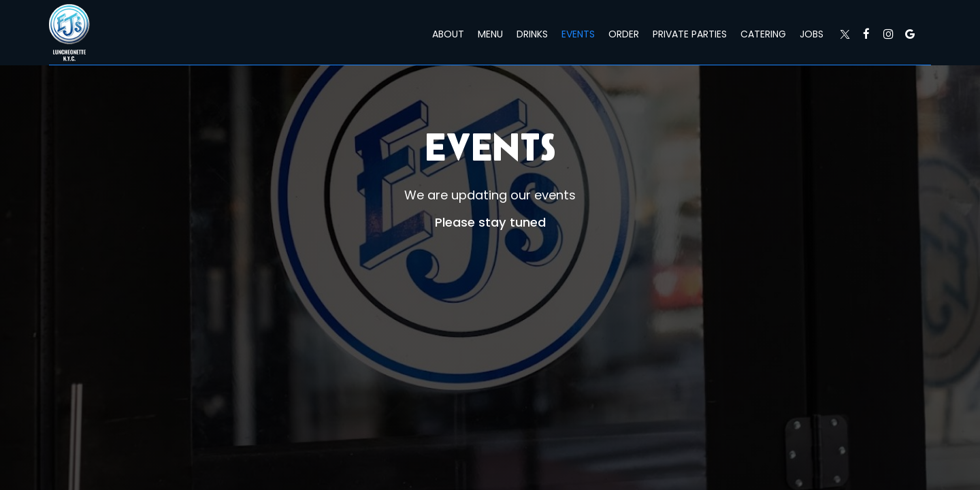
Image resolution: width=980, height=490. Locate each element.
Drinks (532, 34)
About (448, 34)
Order (624, 34)
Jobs (812, 34)
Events (578, 34)
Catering (763, 34)
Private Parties (690, 34)
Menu (490, 34)
